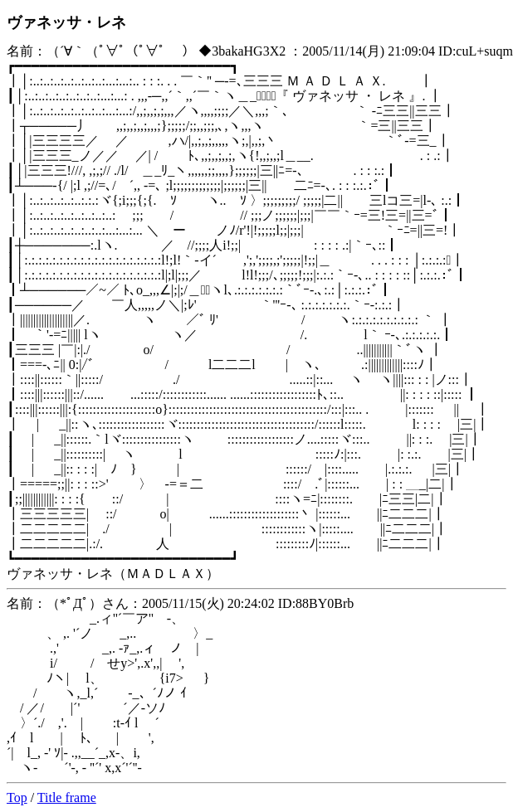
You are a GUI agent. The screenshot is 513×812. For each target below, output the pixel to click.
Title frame (67, 797)
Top (17, 797)
